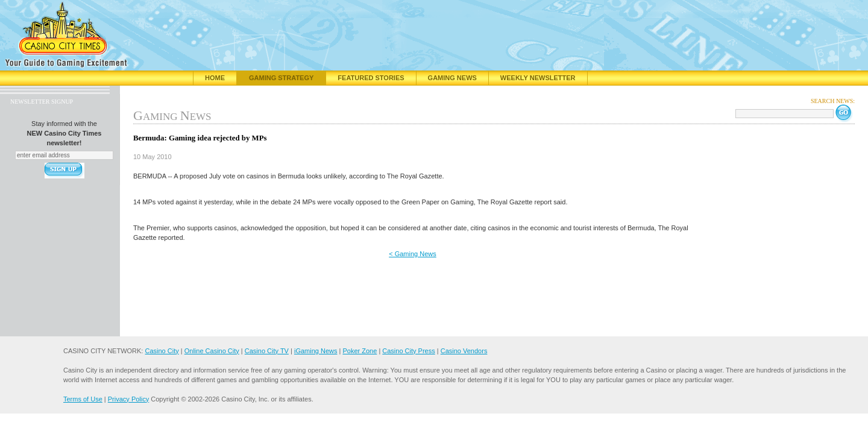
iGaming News (316, 351)
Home (215, 78)
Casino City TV (267, 351)
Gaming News (452, 78)
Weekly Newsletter (538, 78)
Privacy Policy (128, 399)
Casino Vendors (464, 351)
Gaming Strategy (281, 78)
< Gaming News (413, 254)
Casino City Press (408, 351)
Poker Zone (360, 351)
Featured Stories (371, 78)
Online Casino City (212, 351)
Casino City (162, 351)
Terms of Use (83, 399)
